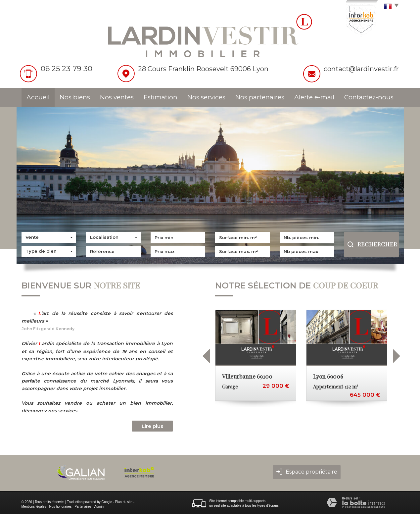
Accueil (38, 97)
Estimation (161, 97)
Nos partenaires (260, 97)
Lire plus (152, 426)
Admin (99, 507)
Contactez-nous (369, 97)
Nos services (206, 97)
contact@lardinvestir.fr (361, 69)
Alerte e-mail (314, 97)
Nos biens (75, 97)
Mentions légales (34, 507)
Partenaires (83, 507)
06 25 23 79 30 (67, 69)
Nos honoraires (60, 507)
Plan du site (124, 502)
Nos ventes (117, 97)
